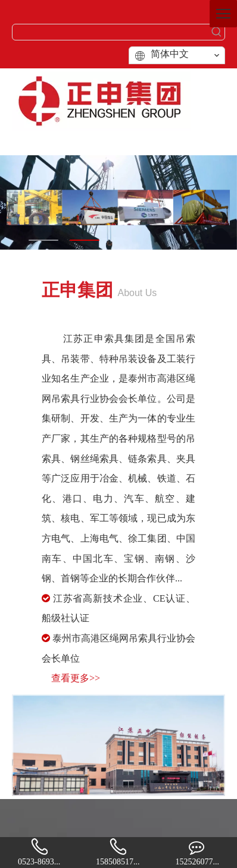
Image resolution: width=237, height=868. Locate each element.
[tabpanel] (118, 203)
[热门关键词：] (217, 32)
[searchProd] (111, 32)
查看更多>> (76, 678)
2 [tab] (85, 240)
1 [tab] (43, 240)
